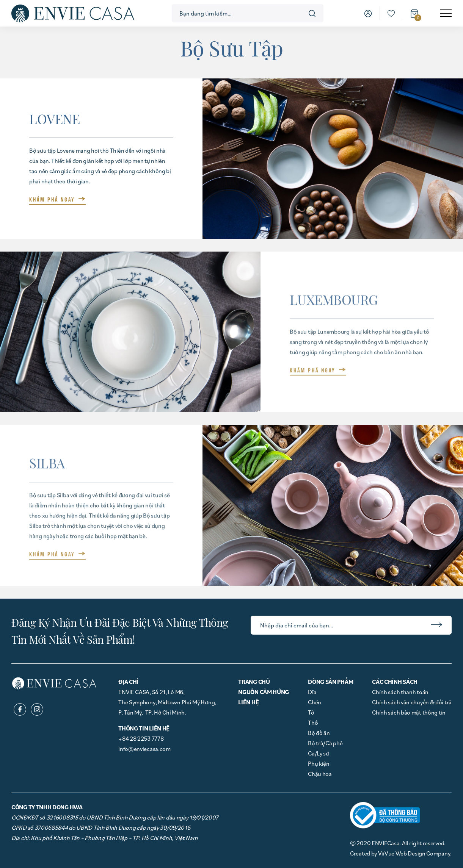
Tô (311, 712)
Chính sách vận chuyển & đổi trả (412, 702)
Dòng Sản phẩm (330, 682)
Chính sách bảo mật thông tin (409, 712)
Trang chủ (254, 682)
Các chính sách (395, 682)
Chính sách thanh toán (400, 692)
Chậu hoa (320, 774)
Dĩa (312, 692)
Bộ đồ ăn (319, 733)
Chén (315, 702)
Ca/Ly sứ (319, 753)
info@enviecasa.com (144, 749)
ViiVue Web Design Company (414, 853)
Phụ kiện (319, 763)
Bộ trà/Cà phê (325, 743)
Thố (313, 723)
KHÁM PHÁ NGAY (52, 199)
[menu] (446, 13)
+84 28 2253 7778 (141, 738)
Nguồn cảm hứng (264, 692)
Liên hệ (248, 702)
